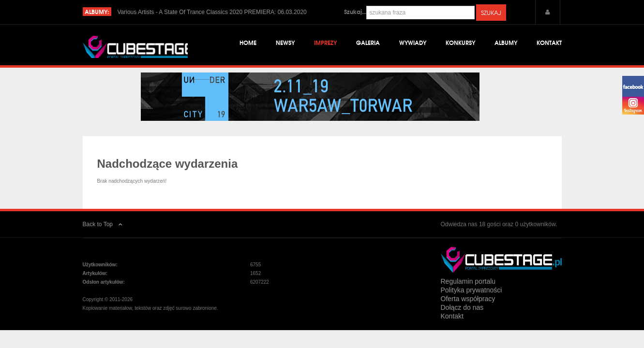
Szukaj (491, 13)
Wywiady (413, 43)
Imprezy (325, 43)
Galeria (368, 43)
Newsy (285, 43)
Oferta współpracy (468, 307)
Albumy (506, 43)
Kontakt (549, 43)
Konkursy (460, 43)
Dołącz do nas (462, 316)
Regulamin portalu (468, 290)
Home (248, 43)
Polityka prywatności (472, 298)
